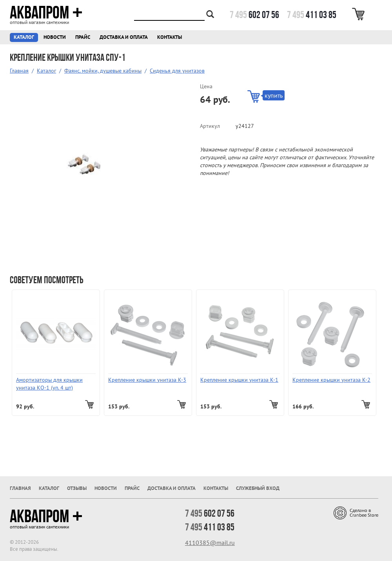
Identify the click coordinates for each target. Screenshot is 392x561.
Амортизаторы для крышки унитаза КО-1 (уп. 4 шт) (49, 384)
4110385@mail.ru (210, 543)
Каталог (24, 37)
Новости (55, 37)
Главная (19, 71)
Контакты (170, 37)
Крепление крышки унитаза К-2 (331, 380)
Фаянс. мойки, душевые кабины (103, 71)
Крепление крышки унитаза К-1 (239, 380)
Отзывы (77, 488)
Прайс (83, 37)
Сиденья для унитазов (177, 71)
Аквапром (46, 13)
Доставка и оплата (124, 37)
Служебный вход (258, 488)
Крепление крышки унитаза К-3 (147, 380)
